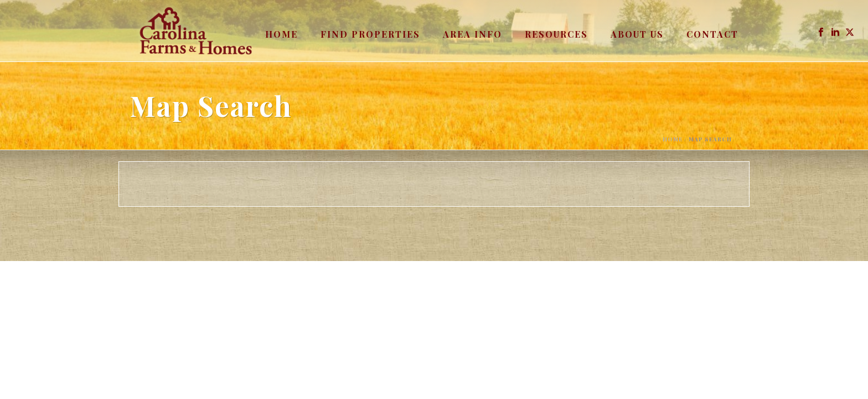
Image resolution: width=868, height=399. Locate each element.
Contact (712, 34)
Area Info (472, 34)
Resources (556, 34)
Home (281, 34)
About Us (637, 34)
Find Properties (370, 34)
